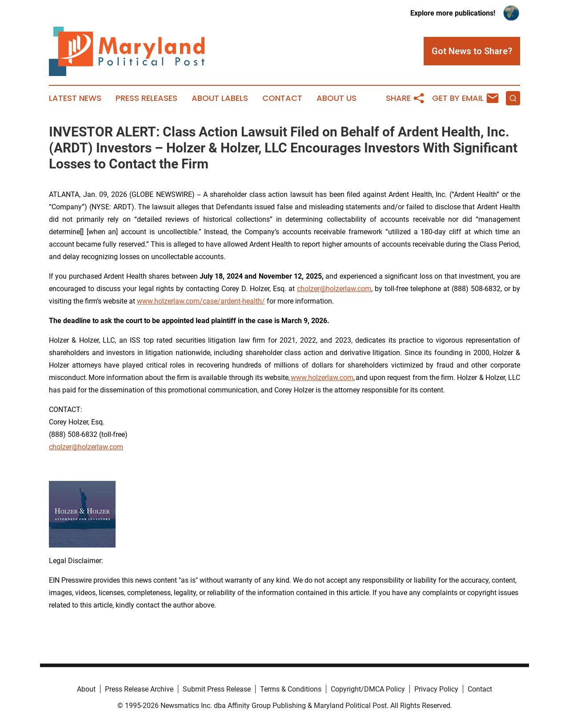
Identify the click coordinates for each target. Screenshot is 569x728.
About (86, 689)
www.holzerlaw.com (322, 378)
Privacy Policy (436, 689)
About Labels (220, 98)
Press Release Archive (139, 689)
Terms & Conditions (291, 689)
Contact (282, 98)
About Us (337, 98)
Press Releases (146, 98)
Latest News (75, 98)
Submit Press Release (217, 689)
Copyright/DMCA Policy (368, 689)
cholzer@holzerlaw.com (334, 289)
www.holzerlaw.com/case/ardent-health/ (201, 301)
